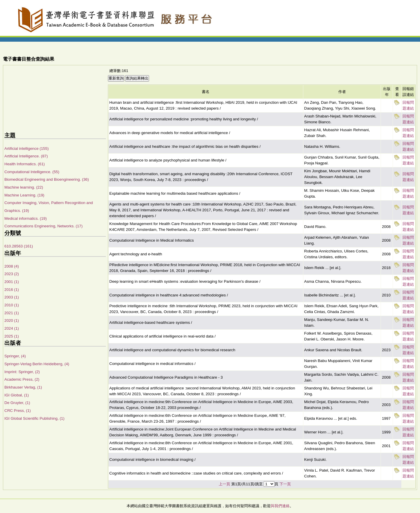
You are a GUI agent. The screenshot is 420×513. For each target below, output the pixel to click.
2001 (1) (12, 282)
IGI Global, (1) (17, 395)
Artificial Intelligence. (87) (26, 156)
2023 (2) (12, 274)
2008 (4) (12, 266)
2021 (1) (12, 313)
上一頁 (224, 484)
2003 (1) (12, 297)
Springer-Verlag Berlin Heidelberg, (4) (37, 364)
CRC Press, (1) (17, 411)
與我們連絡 (280, 506)
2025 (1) (12, 336)
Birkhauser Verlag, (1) (23, 387)
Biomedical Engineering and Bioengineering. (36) (47, 179)
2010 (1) (12, 305)
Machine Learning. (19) (24, 195)
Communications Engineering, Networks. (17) (43, 226)
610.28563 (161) (19, 246)
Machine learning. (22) (24, 187)
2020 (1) (12, 320)
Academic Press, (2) (22, 379)
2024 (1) (12, 328)
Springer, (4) (15, 356)
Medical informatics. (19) (26, 218)
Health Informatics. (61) (25, 164)
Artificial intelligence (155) (27, 149)
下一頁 (285, 484)
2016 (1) (12, 290)
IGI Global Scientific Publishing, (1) (34, 418)
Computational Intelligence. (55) (32, 172)
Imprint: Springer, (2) (22, 372)
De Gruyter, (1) (17, 403)
